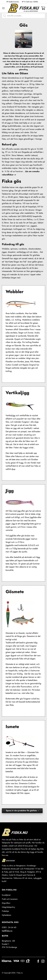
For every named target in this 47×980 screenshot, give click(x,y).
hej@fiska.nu (7, 931)
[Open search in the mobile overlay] (23, 16)
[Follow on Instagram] (43, 962)
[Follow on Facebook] (38, 962)
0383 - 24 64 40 (9, 927)
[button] (3, 8)
